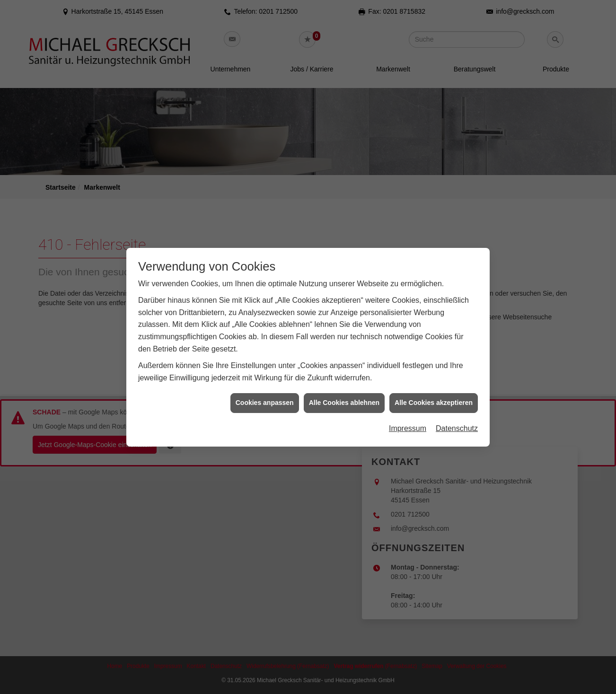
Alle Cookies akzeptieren (434, 396)
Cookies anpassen (265, 396)
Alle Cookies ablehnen (344, 396)
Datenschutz (457, 421)
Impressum (408, 421)
